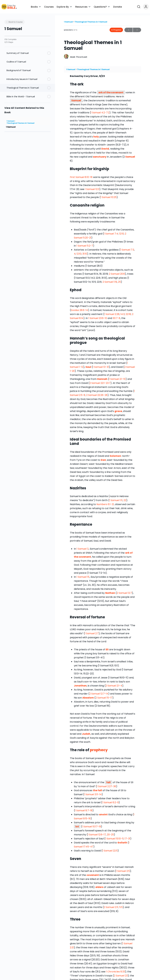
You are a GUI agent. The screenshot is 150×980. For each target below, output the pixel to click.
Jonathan (80, 684)
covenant (85, 555)
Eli (107, 648)
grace (118, 409)
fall (108, 780)
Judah (86, 732)
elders (99, 885)
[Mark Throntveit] (66, 55)
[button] (91, 7)
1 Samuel (10, 119)
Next (137, 28)
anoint (103, 812)
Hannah (102, 377)
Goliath (122, 841)
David (105, 147)
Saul (88, 365)
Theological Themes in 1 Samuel (20, 121)
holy (96, 135)
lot (77, 824)
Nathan (110, 591)
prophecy (99, 748)
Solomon (115, 454)
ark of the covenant (111, 91)
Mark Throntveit (79, 55)
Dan (103, 458)
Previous (129, 28)
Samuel (76, 99)
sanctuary (100, 155)
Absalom (88, 696)
